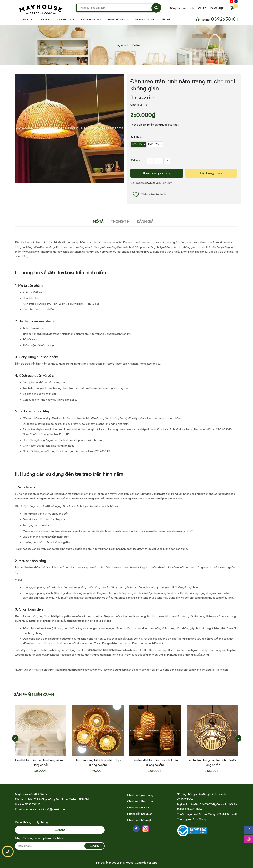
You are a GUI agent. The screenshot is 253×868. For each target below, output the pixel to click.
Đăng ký (94, 846)
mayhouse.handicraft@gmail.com (44, 809)
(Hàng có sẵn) (142, 97)
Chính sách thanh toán (141, 801)
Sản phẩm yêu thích (182, 8)
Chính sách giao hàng (140, 795)
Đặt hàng (60, 830)
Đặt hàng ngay (211, 173)
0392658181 (224, 19)
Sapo (154, 863)
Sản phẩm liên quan (34, 695)
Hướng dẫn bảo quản (140, 814)
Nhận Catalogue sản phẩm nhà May (39, 838)
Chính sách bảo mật (139, 820)
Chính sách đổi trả (138, 808)
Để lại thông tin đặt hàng (32, 822)
